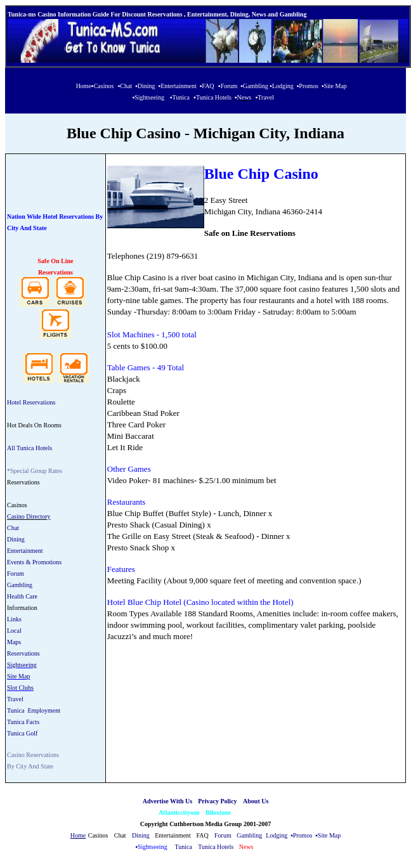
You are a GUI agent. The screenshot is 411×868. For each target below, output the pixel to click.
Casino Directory (29, 516)
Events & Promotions (34, 562)
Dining (16, 539)
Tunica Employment (34, 710)
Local (14, 631)
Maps (14, 642)
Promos (303, 835)
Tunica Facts (23, 722)
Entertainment (25, 551)
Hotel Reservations (31, 402)
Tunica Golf (22, 733)
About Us (256, 801)
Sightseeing (22, 665)
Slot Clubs (20, 688)
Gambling (20, 585)
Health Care (22, 596)
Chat (13, 528)
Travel (15, 699)
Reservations (23, 653)
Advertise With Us (168, 801)
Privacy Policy (217, 801)
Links (14, 619)
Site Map (18, 676)
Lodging (277, 835)
